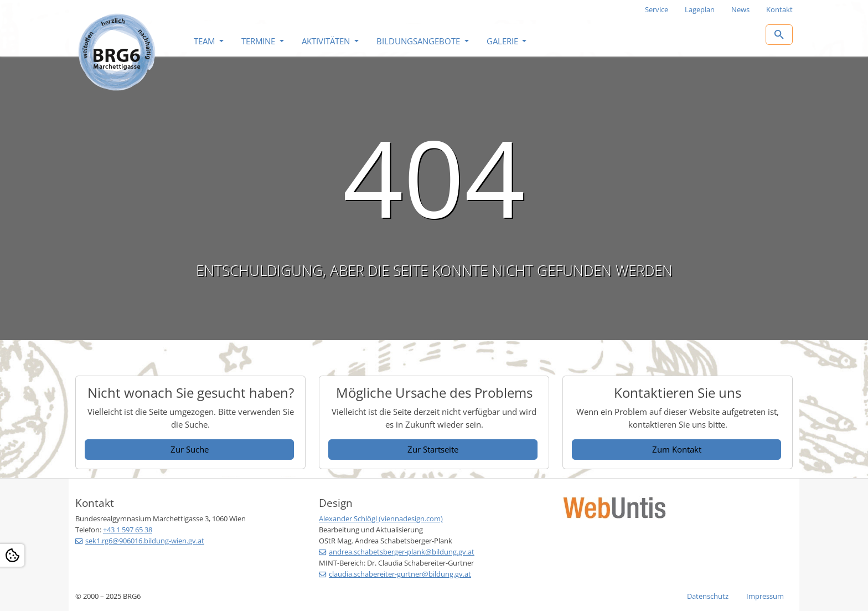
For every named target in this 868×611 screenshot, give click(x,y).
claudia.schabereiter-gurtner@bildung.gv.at (400, 574)
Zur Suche (190, 449)
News (740, 9)
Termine (259, 41)
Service (657, 9)
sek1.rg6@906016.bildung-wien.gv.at (145, 541)
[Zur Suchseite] (779, 35)
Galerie (503, 41)
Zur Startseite (433, 449)
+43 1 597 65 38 (128, 530)
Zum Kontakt (677, 449)
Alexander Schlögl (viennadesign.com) (381, 518)
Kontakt (779, 9)
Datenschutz (708, 596)
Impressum (765, 596)
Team (205, 41)
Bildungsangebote (419, 41)
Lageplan (700, 9)
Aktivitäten (327, 41)
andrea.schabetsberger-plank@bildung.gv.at (402, 552)
